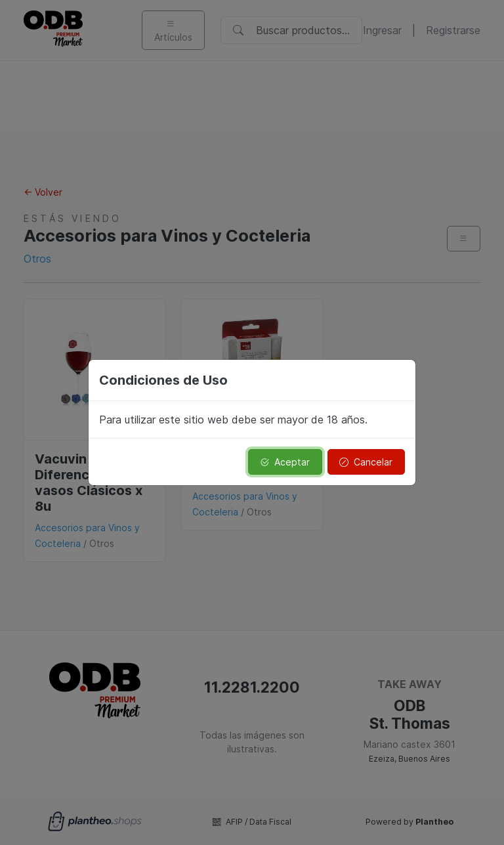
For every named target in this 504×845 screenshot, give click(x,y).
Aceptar (285, 462)
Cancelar (366, 462)
